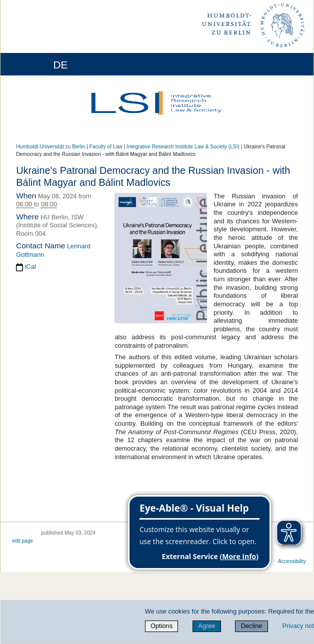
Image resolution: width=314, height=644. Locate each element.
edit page (22, 541)
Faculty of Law (106, 147)
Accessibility (292, 561)
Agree (206, 626)
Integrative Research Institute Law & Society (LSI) (183, 147)
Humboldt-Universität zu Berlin (50, 147)
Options (161, 626)
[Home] (36, 64)
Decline (252, 626)
